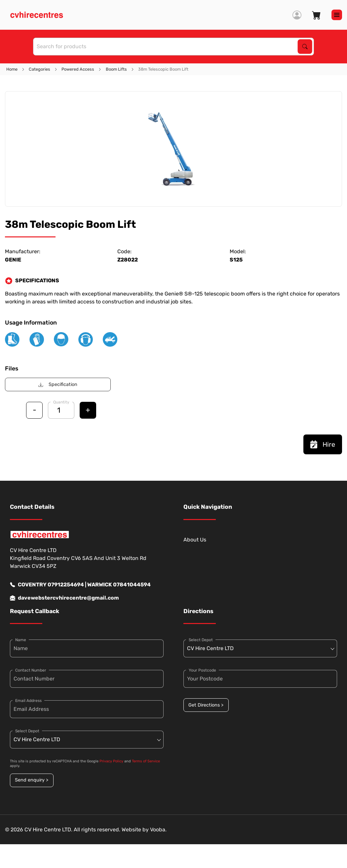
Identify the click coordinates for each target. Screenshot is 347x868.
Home (12, 69)
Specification (58, 384)
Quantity (61, 402)
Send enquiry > (32, 780)
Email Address (28, 701)
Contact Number (31, 670)
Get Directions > (206, 705)
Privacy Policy (111, 761)
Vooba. (158, 830)
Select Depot (27, 731)
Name (21, 640)
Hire (323, 444)
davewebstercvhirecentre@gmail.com (64, 598)
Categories (39, 69)
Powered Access (78, 69)
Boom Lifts (116, 69)
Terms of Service (146, 761)
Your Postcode (202, 670)
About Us (195, 540)
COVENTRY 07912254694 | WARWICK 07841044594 (80, 585)
